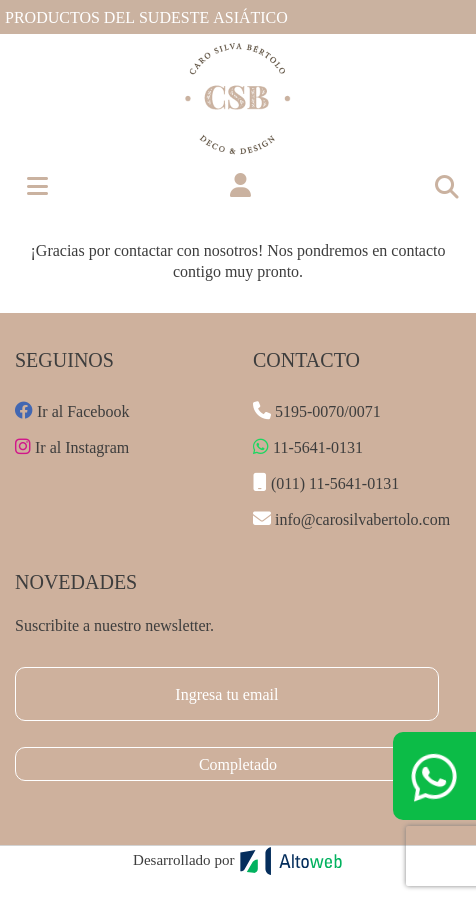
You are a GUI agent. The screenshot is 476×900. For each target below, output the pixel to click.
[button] (240, 186)
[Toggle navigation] (446, 186)
